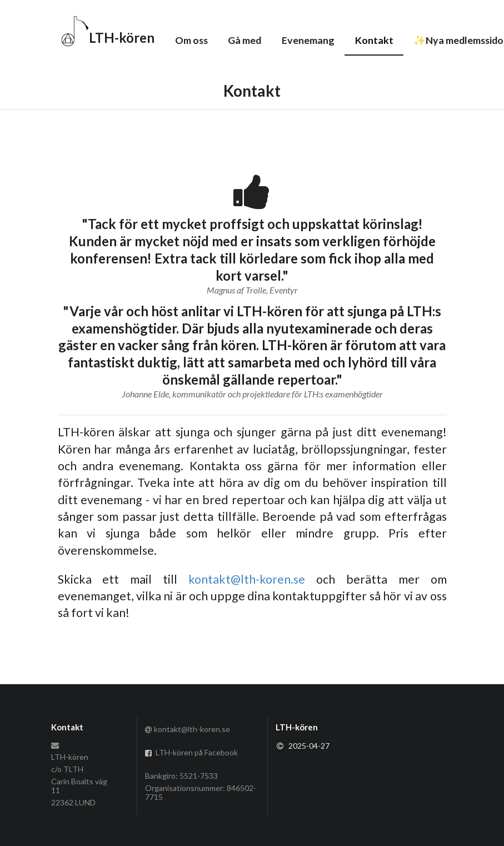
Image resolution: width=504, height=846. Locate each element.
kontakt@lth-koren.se (247, 579)
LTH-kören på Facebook (192, 752)
